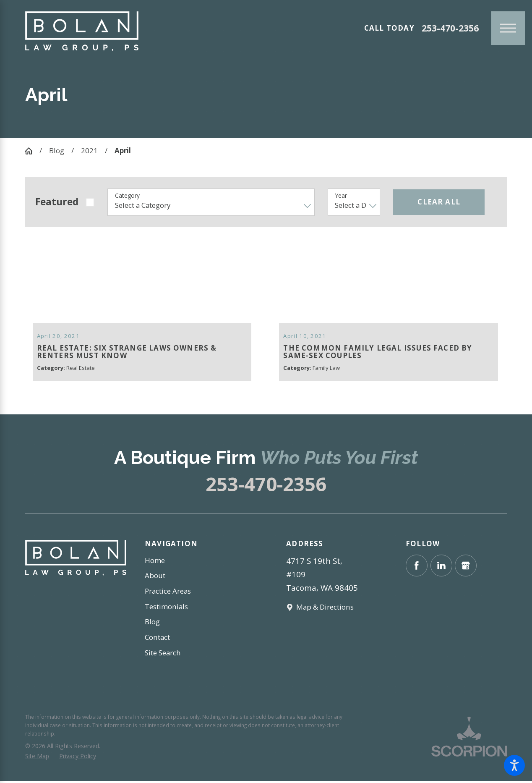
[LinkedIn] (441, 567)
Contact (157, 639)
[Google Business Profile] (466, 567)
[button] (514, 765)
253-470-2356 (450, 28)
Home (155, 562)
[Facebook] (417, 567)
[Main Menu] (508, 28)
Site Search (163, 654)
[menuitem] (195, 562)
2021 (89, 151)
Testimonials (166, 608)
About (155, 577)
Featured (57, 202)
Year (341, 196)
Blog (57, 151)
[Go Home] (32, 151)
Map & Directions (325, 609)
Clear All (439, 202)
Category (127, 196)
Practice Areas (168, 593)
